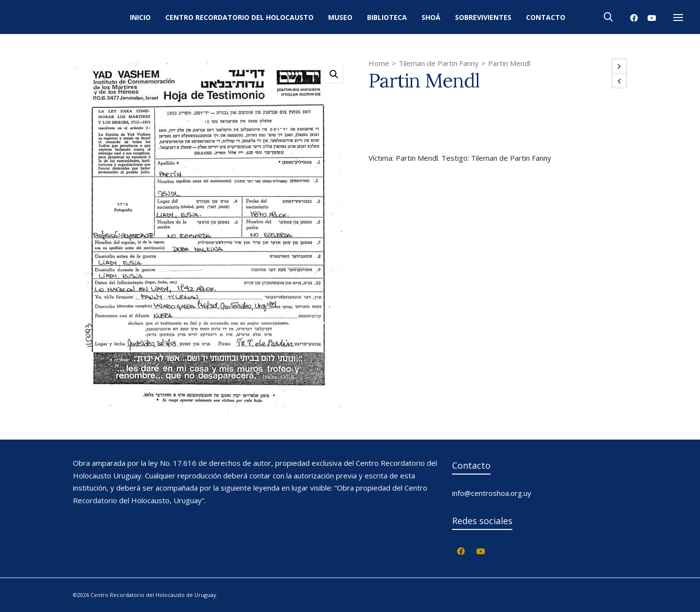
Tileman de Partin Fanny (439, 63)
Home (379, 63)
